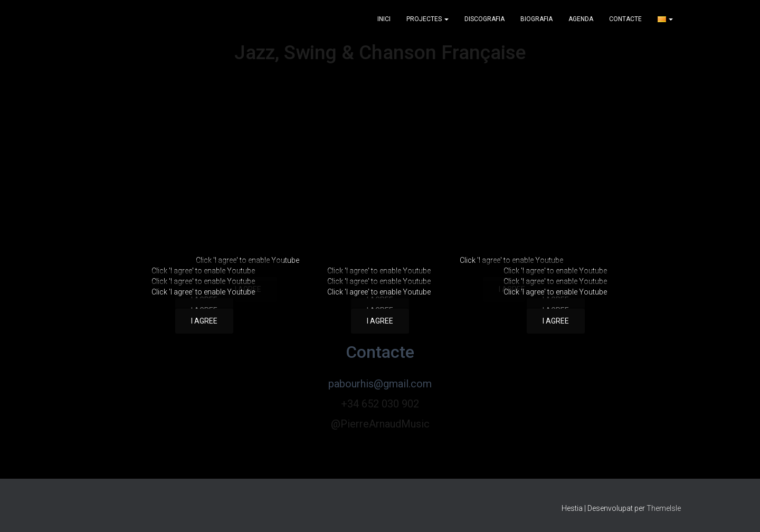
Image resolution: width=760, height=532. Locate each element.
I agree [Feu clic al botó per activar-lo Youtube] (204, 321)
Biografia (536, 19)
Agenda (581, 19)
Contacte (625, 19)
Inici (384, 19)
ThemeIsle (664, 508)
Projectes (427, 19)
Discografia (484, 19)
